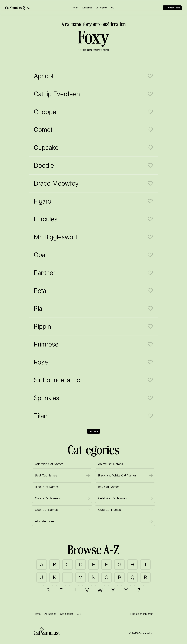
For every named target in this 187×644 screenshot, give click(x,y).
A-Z (79, 614)
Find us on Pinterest (142, 614)
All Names (50, 614)
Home (37, 614)
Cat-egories (67, 614)
